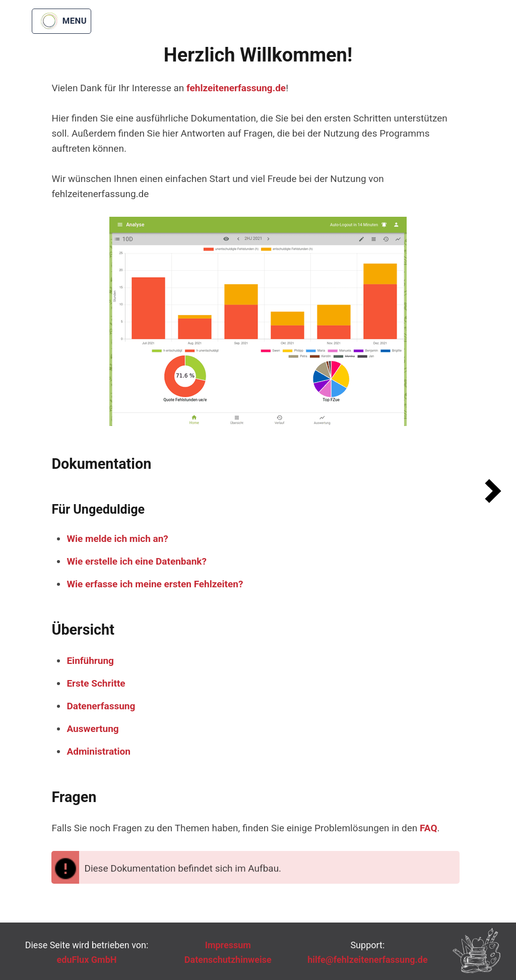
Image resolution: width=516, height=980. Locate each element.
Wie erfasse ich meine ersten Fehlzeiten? (155, 584)
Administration (98, 751)
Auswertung (92, 729)
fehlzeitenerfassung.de (236, 88)
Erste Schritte (96, 683)
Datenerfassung (101, 706)
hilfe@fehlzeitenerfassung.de (367, 960)
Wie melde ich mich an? (117, 539)
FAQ (428, 828)
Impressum (228, 945)
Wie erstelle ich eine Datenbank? (137, 561)
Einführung (90, 661)
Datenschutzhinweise (228, 960)
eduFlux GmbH (87, 960)
